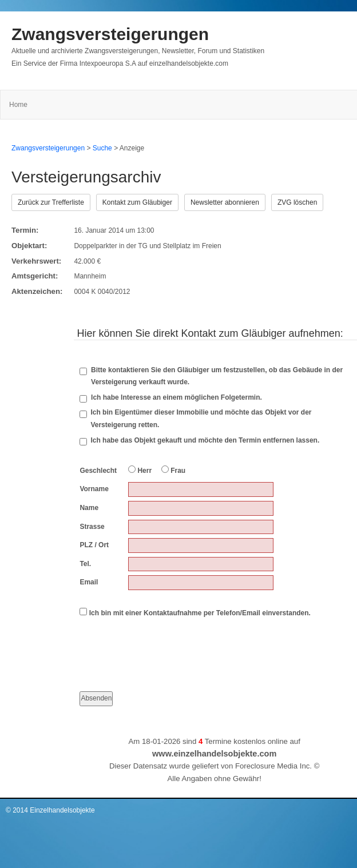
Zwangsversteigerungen (110, 34)
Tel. (85, 564)
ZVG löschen (297, 202)
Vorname (94, 489)
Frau (173, 470)
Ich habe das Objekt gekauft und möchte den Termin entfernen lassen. (205, 440)
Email (89, 582)
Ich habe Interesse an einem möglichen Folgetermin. (170, 398)
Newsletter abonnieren (225, 202)
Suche (102, 148)
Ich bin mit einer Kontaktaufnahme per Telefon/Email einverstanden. (195, 612)
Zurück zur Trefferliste (51, 202)
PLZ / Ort (94, 545)
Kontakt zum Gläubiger (137, 202)
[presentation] (166, 644)
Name (89, 508)
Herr (140, 470)
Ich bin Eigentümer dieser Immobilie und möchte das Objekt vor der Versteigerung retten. (201, 419)
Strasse (92, 527)
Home (18, 105)
